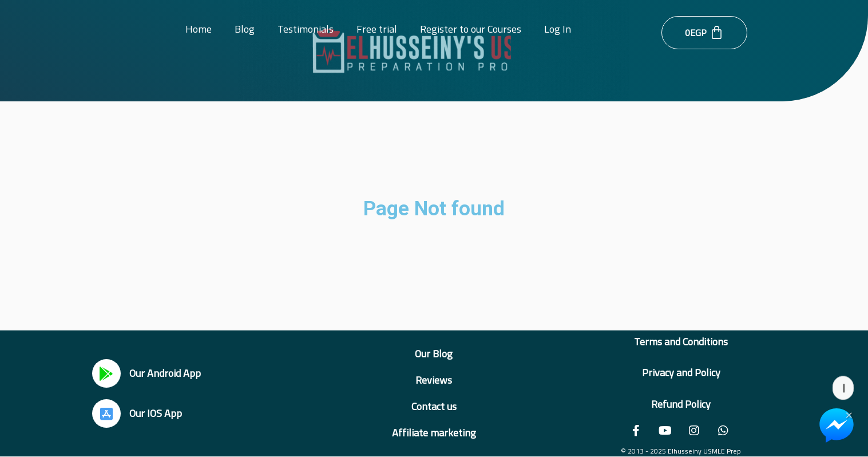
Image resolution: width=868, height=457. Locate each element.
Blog (245, 29)
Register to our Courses (471, 29)
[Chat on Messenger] (837, 426)
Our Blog (434, 354)
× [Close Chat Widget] (849, 414)
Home (199, 29)
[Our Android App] (106, 373)
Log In (558, 29)
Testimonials (306, 29)
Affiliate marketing (434, 433)
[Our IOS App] (106, 413)
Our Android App (165, 373)
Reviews (434, 380)
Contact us (434, 406)
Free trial (377, 29)
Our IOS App (156, 413)
